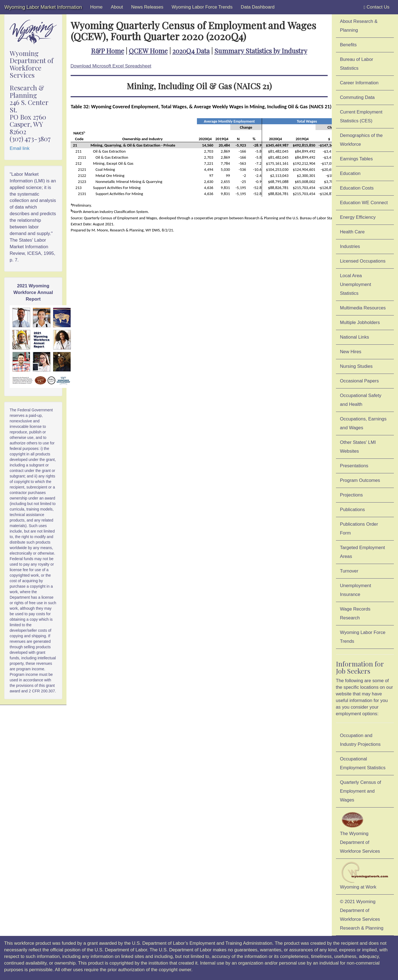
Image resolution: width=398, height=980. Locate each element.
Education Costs (357, 188)
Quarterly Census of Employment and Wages (361, 791)
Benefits (348, 45)
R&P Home (108, 51)
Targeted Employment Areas (363, 552)
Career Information (359, 83)
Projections (352, 495)
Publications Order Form (359, 529)
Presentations (354, 466)
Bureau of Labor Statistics (357, 64)
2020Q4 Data (191, 51)
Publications (353, 510)
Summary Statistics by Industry (261, 51)
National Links (355, 337)
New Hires (351, 352)
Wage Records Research (355, 613)
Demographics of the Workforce (361, 140)
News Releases (147, 7)
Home (96, 7)
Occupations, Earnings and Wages (363, 423)
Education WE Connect (364, 203)
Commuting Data (357, 97)
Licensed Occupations (363, 261)
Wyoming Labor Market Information (43, 7)
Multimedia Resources (363, 308)
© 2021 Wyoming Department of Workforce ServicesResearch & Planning (362, 915)
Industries (350, 246)
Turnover (349, 571)
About (117, 7)
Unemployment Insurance (356, 590)
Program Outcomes (360, 480)
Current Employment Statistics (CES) (361, 116)
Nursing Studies (356, 366)
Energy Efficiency (358, 217)
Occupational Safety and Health (361, 400)
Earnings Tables (356, 159)
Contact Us (376, 7)
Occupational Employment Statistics (363, 763)
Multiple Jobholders (360, 322)
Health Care (352, 232)
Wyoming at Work (365, 876)
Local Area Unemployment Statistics (356, 284)
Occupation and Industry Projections (360, 740)
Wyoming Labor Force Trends (202, 7)
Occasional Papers (360, 381)
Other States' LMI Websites (358, 447)
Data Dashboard (258, 7)
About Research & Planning (359, 26)
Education (350, 173)
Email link (20, 148)
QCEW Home (148, 51)
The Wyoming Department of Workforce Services (360, 832)
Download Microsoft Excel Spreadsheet (111, 66)
